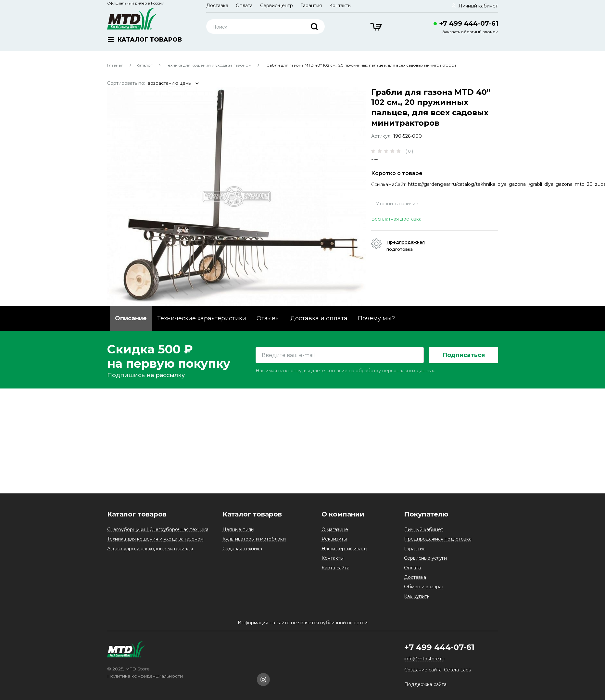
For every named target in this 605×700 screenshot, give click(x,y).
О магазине (335, 534)
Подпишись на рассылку (146, 484)
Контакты (340, 6)
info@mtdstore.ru (424, 663)
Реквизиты (334, 543)
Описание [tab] (131, 318)
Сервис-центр (277, 6)
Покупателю (426, 518)
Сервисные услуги (425, 562)
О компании (343, 518)
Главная (115, 65)
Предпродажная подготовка (438, 543)
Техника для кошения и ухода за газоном (209, 65)
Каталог (145, 65)
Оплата (244, 6)
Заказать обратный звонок (470, 32)
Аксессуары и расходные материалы (150, 553)
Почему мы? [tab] (376, 318)
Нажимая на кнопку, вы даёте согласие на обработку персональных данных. (345, 480)
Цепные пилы (238, 534)
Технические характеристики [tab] (202, 318)
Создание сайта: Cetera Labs (438, 674)
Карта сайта (335, 572)
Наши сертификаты (344, 553)
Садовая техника (242, 553)
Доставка (217, 6)
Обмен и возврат (424, 591)
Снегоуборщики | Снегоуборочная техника (158, 534)
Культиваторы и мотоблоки (254, 543)
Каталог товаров (137, 518)
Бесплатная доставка (396, 230)
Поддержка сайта (425, 689)
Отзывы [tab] (268, 318)
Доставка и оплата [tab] (319, 318)
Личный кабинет (424, 534)
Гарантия (311, 6)
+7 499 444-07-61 (469, 23)
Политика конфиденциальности (145, 680)
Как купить (417, 601)
